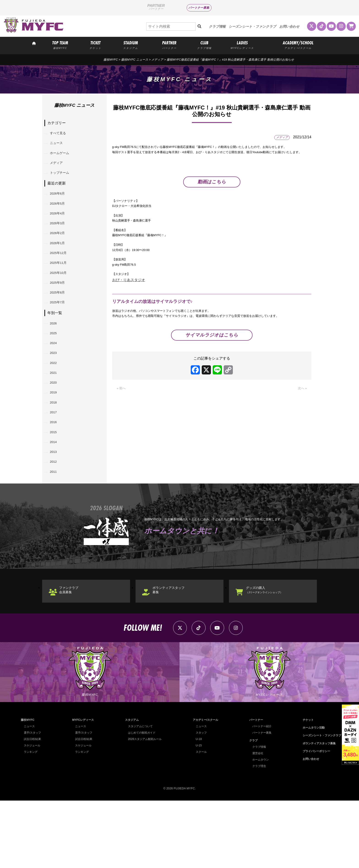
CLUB (204, 45)
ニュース (59, 146)
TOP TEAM (60, 45)
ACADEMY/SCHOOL (298, 45)
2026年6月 (60, 204)
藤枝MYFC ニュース (135, 60)
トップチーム (62, 181)
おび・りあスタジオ (129, 318)
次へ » (302, 437)
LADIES (242, 45)
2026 (55, 355)
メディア (157, 60)
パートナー (254, 787)
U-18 (197, 806)
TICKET (95, 45)
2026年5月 (60, 215)
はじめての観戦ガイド (141, 800)
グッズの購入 (271, 652)
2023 (55, 390)
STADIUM (131, 45)
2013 (55, 507)
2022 (55, 402)
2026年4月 (60, 227)
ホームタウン (259, 827)
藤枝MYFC (111, 60)
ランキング (31, 819)
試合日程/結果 (33, 806)
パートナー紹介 (260, 794)
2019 (55, 437)
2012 (55, 519)
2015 (55, 484)
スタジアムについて (139, 794)
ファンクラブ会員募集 (73, 652)
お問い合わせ (289, 27)
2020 (55, 425)
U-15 (197, 813)
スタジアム (130, 787)
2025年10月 (61, 297)
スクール (200, 819)
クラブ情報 (217, 27)
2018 (55, 449)
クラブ (252, 808)
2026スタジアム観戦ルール (144, 806)
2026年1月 (60, 262)
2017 (55, 460)
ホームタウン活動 (311, 795)
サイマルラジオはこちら (212, 383)
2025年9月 (60, 309)
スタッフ (200, 800)
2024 (55, 378)
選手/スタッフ (33, 800)
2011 (55, 531)
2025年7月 (60, 333)
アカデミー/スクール (205, 787)
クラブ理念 (257, 833)
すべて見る (60, 134)
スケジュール (33, 813)
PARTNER (169, 45)
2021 (55, 414)
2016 (55, 472)
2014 (55, 495)
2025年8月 (60, 321)
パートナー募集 (199, 8)
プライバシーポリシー (314, 819)
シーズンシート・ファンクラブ (252, 27)
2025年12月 (61, 274)
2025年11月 (61, 286)
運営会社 (256, 821)
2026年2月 (60, 250)
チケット (305, 787)
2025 (55, 367)
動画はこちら (212, 199)
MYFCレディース (83, 787)
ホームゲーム (62, 158)
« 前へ (122, 437)
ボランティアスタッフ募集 (174, 652)
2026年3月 (60, 239)
